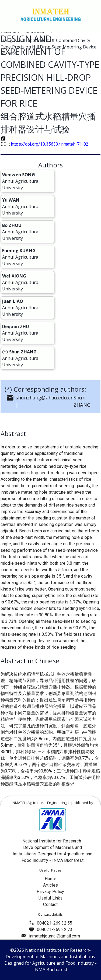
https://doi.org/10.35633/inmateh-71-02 (50, 144)
